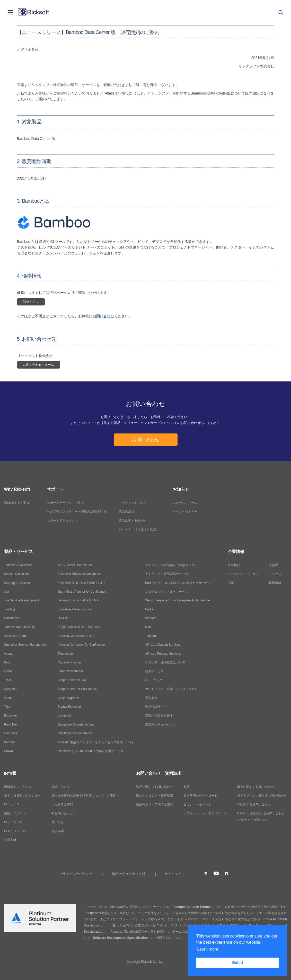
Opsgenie (11, 689)
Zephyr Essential (69, 707)
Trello (8, 680)
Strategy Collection (17, 583)
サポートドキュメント (62, 521)
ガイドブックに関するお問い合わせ (262, 796)
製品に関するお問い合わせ (155, 787)
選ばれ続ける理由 (16, 503)
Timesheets (66, 654)
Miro (148, 627)
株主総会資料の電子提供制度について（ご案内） (85, 796)
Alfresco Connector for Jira (76, 636)
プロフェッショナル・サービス (167, 592)
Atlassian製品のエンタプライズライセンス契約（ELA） (96, 742)
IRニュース (12, 804)
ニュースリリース (185, 503)
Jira (7, 592)
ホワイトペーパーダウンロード (205, 813)
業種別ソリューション (161, 725)
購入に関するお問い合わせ (255, 787)
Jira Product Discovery (20, 627)
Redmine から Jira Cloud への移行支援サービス (91, 751)
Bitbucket (10, 715)
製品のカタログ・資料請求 (155, 796)
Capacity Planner (69, 662)
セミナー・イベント (197, 804)
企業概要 (234, 565)
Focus (8, 698)
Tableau (151, 636)
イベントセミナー (185, 512)
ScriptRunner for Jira (72, 680)
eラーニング (154, 680)
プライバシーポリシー (76, 874)
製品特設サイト (156, 707)
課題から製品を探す (159, 715)
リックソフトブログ (133, 503)
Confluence (12, 618)
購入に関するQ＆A (132, 521)
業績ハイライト (15, 813)
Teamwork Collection (18, 565)
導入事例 (151, 698)
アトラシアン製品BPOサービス (167, 574)
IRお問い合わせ (62, 813)
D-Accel (63, 618)
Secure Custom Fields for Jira (78, 600)
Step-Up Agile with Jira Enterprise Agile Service (177, 600)
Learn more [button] (208, 949)
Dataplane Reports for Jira (76, 725)
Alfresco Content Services (163, 645)
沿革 (231, 583)
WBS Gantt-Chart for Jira (75, 565)
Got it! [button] (237, 962)
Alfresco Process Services (163, 654)
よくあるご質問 (62, 804)
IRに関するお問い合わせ (254, 804)
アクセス (275, 574)
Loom (8, 671)
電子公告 (58, 822)
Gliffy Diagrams (68, 698)
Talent (8, 707)
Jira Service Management (22, 600)
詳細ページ (31, 302)
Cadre (149, 609)
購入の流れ (127, 512)
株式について (61, 787)
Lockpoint (64, 715)
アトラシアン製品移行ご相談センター (171, 565)
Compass (11, 733)
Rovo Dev (11, 725)
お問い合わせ (103, 316)
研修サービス (154, 671)
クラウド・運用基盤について (165, 662)
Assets (9, 654)
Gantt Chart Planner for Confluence (82, 592)
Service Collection (16, 574)
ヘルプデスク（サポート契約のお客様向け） (78, 512)
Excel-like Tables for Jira (74, 609)
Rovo (8, 662)
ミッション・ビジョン (243, 574)
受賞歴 (274, 565)
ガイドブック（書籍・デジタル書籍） (171, 689)
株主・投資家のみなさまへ (23, 796)
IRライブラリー (15, 822)
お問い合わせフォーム (39, 365)
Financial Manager (70, 671)
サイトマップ (175, 874)
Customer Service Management (26, 645)
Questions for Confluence (75, 733)
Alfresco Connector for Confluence (81, 645)
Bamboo (10, 742)
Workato (151, 618)
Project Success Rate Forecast (79, 627)
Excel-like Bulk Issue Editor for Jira (81, 583)
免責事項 (58, 831)
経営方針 (10, 840)
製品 (187, 787)
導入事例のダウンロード (200, 796)
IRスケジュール (15, 831)
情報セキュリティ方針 (129, 874)
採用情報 (275, 583)
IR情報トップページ (18, 787)
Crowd (9, 751)
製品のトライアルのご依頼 (155, 804)
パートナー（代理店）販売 (137, 529)
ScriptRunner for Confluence (77, 689)
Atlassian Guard (15, 636)
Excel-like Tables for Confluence (80, 574)
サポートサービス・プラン (65, 503)
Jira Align (10, 609)
